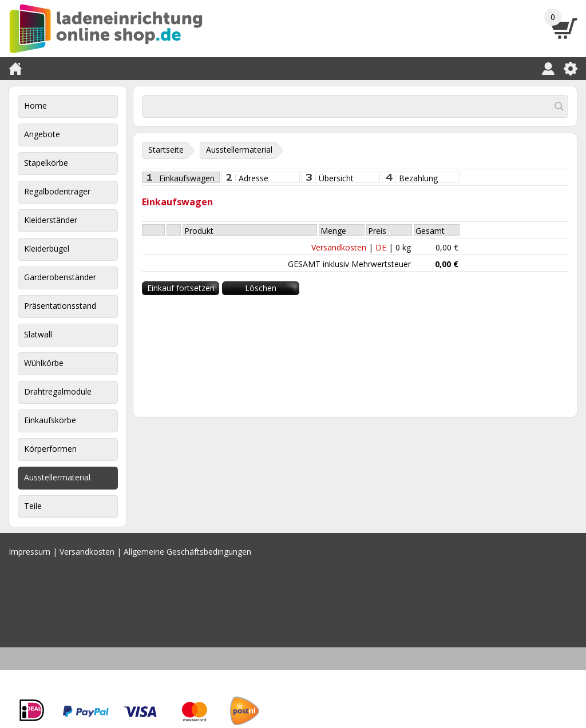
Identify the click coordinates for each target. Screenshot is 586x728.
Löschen (261, 288)
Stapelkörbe (46, 163)
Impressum (29, 552)
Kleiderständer (51, 220)
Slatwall (38, 334)
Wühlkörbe (44, 363)
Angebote (42, 134)
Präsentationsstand (60, 306)
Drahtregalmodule (58, 391)
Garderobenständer (60, 277)
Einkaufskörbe (50, 420)
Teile (33, 506)
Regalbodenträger (57, 191)
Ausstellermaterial (57, 477)
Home (35, 106)
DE (381, 247)
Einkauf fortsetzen (181, 288)
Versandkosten (339, 247)
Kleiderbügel (47, 248)
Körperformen (50, 449)
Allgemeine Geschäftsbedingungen (187, 552)
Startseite (166, 150)
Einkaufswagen (187, 178)
